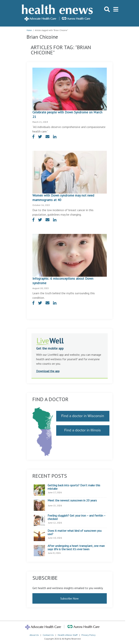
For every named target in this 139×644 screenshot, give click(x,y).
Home (29, 30)
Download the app (48, 371)
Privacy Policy (89, 635)
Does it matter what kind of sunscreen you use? (75, 532)
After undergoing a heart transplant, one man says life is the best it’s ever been (76, 548)
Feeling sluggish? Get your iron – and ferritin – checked (77, 517)
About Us (34, 635)
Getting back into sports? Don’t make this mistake (74, 487)
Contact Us (48, 635)
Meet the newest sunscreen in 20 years (72, 501)
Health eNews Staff (68, 635)
